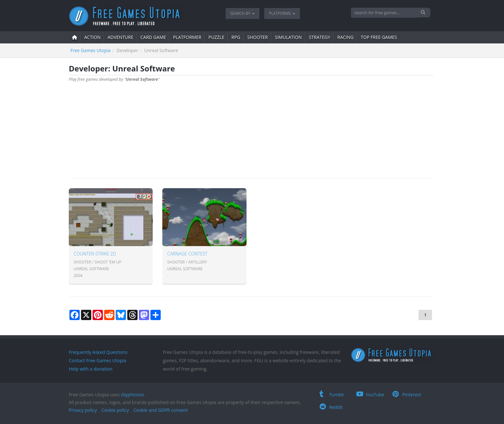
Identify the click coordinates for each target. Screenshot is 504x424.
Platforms (282, 13)
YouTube (370, 395)
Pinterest (407, 395)
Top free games (379, 37)
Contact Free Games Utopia (98, 360)
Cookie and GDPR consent (161, 410)
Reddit (331, 407)
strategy (319, 37)
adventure (121, 37)
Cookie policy (115, 410)
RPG (236, 37)
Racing (345, 37)
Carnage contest (187, 254)
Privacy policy (83, 410)
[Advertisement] (251, 127)
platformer (187, 37)
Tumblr (332, 395)
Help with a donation (91, 369)
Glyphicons (132, 395)
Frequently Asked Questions (98, 352)
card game (153, 37)
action (92, 37)
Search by (243, 13)
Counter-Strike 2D (95, 254)
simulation (288, 37)
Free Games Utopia (90, 50)
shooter (257, 37)
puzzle (216, 37)
